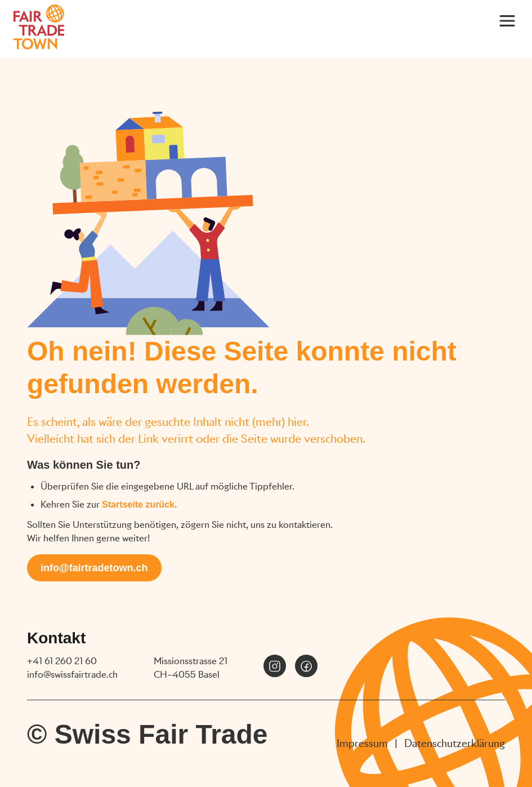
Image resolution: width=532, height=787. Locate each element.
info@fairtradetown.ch (94, 568)
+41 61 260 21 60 (62, 661)
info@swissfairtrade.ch (72, 675)
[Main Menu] (507, 20)
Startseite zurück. (139, 504)
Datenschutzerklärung (455, 743)
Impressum (362, 743)
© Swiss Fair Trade (147, 734)
